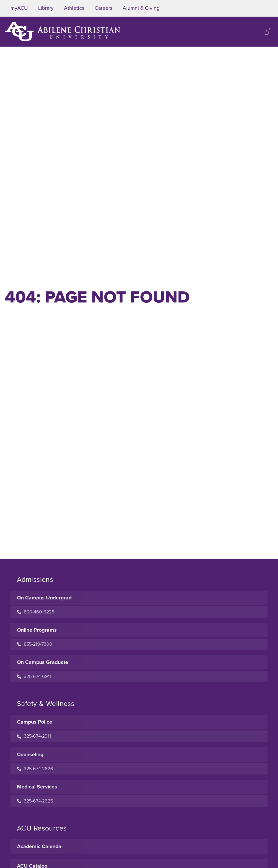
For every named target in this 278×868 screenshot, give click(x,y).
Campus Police (35, 722)
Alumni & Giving (141, 8)
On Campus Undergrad (44, 598)
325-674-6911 (34, 677)
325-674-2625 (35, 801)
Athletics (74, 8)
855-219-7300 (35, 644)
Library (46, 8)
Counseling (30, 755)
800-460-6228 (36, 612)
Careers (103, 8)
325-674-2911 (34, 736)
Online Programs (37, 630)
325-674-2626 (35, 769)
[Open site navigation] (267, 31)
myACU (19, 8)
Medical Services (37, 787)
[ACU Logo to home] (63, 31)
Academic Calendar (40, 846)
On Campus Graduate (43, 662)
